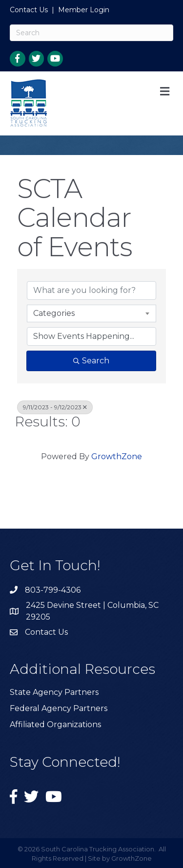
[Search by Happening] (91, 336)
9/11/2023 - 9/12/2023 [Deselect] (55, 407)
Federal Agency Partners (59, 708)
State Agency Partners (54, 692)
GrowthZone (117, 456)
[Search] (91, 33)
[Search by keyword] (91, 290)
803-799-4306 (53, 590)
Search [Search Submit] (91, 361)
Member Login (84, 10)
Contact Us (29, 10)
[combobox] (91, 313)
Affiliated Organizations (55, 724)
